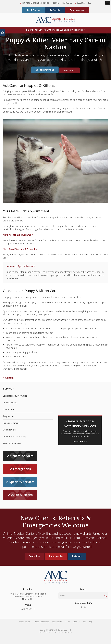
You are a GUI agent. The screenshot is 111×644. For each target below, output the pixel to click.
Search (67, 622)
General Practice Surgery (14, 437)
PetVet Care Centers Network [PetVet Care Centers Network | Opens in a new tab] (60, 633)
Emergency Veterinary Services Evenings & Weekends (54, 30)
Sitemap (76, 622)
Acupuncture (9, 416)
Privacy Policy (24, 622)
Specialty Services (20, 482)
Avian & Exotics (20, 495)
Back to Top (87, 622)
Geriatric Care (9, 430)
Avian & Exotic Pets (12, 444)
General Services (20, 456)
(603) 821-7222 (84, 3)
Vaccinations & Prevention (15, 396)
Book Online (33, 10)
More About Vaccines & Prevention (21, 249)
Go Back (9, 378)
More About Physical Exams (17, 235)
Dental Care (8, 410)
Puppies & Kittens (11, 423)
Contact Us (34, 557)
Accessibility (57, 622)
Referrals (55, 10)
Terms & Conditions (41, 622)
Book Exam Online (40, 70)
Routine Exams (10, 403)
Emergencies (77, 10)
